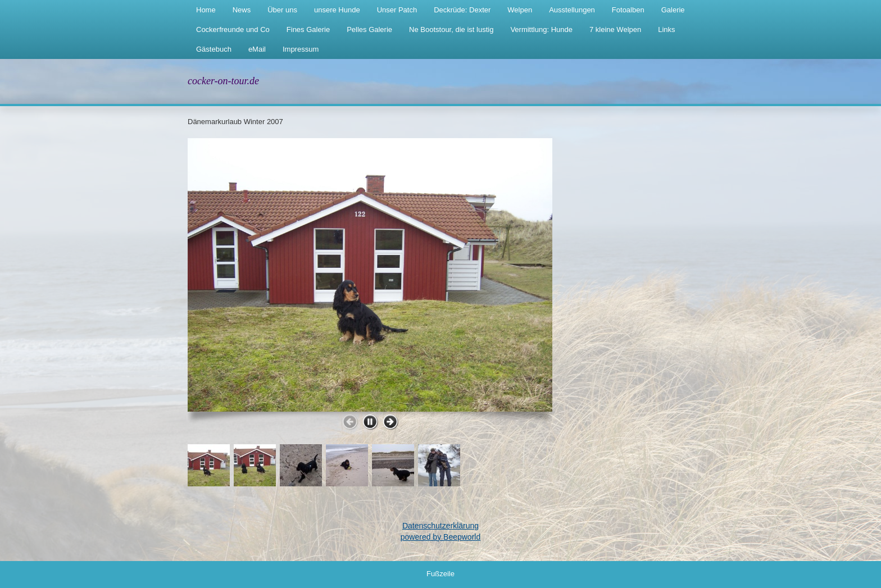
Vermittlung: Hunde (541, 29)
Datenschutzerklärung (440, 526)
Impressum (301, 49)
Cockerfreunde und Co (233, 29)
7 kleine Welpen (615, 29)
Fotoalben (628, 10)
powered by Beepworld (440, 537)
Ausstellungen (572, 10)
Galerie (673, 10)
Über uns (282, 10)
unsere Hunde (337, 10)
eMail (257, 49)
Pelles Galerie (369, 29)
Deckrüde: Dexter (462, 10)
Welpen (520, 10)
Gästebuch (214, 49)
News (242, 10)
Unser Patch (397, 10)
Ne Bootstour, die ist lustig (451, 29)
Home (206, 10)
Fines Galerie (308, 29)
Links (666, 29)
